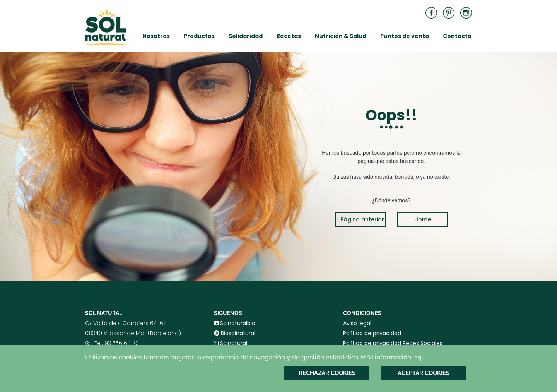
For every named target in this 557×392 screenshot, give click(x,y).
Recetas (289, 36)
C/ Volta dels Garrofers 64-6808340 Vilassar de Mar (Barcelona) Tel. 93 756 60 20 (133, 339)
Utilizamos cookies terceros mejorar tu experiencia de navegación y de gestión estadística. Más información (256, 358)
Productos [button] (199, 36)
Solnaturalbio (235, 323)
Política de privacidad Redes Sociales (393, 343)
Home (423, 219)
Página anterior (362, 219)
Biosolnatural (235, 333)
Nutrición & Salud (341, 36)
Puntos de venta (405, 36)
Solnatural (231, 343)
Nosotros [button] (156, 36)
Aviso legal (357, 323)
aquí (420, 358)
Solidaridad (246, 36)
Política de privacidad (372, 333)
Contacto (457, 36)
